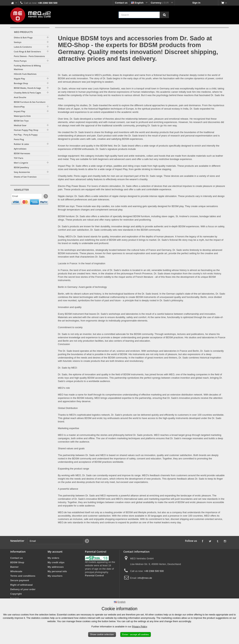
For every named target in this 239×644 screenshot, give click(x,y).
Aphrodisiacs (20, 149)
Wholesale (16, 571)
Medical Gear (20, 125)
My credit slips (56, 562)
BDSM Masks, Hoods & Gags (27, 88)
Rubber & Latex (21, 144)
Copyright (16, 594)
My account (55, 552)
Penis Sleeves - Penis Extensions (29, 56)
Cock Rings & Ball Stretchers (27, 51)
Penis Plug (19, 139)
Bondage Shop (21, 83)
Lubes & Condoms (23, 47)
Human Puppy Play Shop (26, 130)
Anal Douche (20, 97)
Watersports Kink (22, 116)
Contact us (121, 3)
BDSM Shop (17, 562)
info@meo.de (145, 578)
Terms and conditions (23, 576)
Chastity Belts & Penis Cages (27, 93)
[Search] (164, 15)
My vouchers (55, 576)
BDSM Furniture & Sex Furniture (30, 102)
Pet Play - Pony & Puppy (26, 135)
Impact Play (20, 111)
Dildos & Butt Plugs (23, 37)
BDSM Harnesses (22, 153)
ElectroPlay (19, 107)
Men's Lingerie (21, 163)
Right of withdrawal (21, 585)
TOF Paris (18, 158)
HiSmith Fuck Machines (25, 74)
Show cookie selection (102, 634)
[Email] (27, 197)
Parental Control (94, 576)
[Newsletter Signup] (45, 197)
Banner (14, 567)
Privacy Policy (139, 627)
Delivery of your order (23, 589)
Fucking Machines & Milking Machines (27, 67)
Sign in (196, 3)
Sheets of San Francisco (25, 177)
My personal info (57, 571)
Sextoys (18, 42)
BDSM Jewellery (21, 167)
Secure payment (20, 580)
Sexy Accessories (22, 172)
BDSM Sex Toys (21, 121)
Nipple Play (19, 79)
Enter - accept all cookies (136, 634)
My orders (53, 558)
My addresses (56, 567)
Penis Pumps (20, 61)
